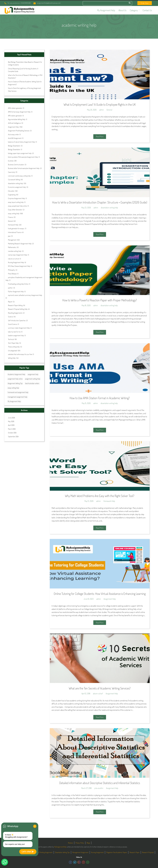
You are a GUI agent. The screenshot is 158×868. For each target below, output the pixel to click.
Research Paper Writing (15, 305)
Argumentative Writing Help (17, 119)
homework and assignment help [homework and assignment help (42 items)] (18, 392)
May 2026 (11, 421)
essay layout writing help (16, 202)
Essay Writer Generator (15, 210)
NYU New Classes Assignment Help (19, 266)
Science (10, 317)
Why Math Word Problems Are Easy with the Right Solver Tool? (100, 496)
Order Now (145, 3)
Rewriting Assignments (15, 313)
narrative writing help (15, 251)
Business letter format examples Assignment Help (24, 168)
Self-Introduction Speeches (17, 320)
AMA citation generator (15, 108)
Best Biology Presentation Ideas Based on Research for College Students (25, 63)
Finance (11, 217)
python (10, 288)
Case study (11, 172)
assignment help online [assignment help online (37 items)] (15, 379)
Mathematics (12, 247)
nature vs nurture (14, 259)
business (11, 161)
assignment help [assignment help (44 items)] (33, 374)
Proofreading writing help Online (18, 284)
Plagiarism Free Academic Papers (117, 852)
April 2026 (11, 425)
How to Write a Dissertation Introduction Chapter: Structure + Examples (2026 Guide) (100, 202)
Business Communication (16, 165)
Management (12, 240)
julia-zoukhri (99, 788)
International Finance (15, 232)
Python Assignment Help (16, 291)
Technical (11, 339)
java (9, 236)
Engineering (12, 195)
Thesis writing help (14, 347)
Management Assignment (80, 852)
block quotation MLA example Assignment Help (23, 157)
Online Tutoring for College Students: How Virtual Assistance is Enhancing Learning (100, 594)
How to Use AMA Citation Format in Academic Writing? (100, 398)
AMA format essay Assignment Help (19, 112)
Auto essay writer (13, 134)
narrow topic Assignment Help (18, 255)
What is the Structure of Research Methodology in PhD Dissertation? (25, 76)
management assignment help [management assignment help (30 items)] (18, 397)
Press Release (12, 274)
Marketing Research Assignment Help (20, 244)
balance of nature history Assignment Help (21, 142)
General (10, 221)
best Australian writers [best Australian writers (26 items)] (32, 383)
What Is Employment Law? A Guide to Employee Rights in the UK (100, 104)
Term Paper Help (13, 343)
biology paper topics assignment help (20, 153)
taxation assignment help (16, 335)
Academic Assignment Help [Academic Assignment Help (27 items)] (16, 374)
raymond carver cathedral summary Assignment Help (25, 295)
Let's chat (28, 852)
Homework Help (13, 225)
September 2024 (13, 436)
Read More (100, 136)
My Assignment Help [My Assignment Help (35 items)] (14, 401)
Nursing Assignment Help (16, 262)
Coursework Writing (14, 180)
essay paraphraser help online (17, 206)
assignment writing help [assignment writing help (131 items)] (33, 379)
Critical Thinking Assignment (44, 852)
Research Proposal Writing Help (18, 309)
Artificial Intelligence (14, 123)
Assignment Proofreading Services (19, 131)
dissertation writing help (15, 183)
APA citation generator (15, 116)
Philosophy (11, 270)
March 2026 (12, 429)
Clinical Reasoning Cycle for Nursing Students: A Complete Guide (23, 70)
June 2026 (11, 418)
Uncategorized (13, 351)
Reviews (70, 843)
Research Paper (135, 852)
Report (10, 302)
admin (102, 110)
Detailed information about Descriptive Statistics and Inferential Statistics (100, 783)
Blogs (88, 843)
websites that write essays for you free (20, 354)
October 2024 (12, 433)
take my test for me (14, 332)
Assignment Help (13, 127)
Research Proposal (148, 852)
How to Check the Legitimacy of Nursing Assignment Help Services (25, 89)
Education (11, 191)
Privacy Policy (80, 843)
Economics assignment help (17, 187)
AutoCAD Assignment (15, 138)
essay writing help (14, 213)
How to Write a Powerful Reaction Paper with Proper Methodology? (100, 300)
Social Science (13, 324)
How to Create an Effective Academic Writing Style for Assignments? (25, 83)
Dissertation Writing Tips (62, 852)
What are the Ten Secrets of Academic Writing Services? (100, 688)
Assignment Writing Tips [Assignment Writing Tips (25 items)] (15, 383)
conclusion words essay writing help (19, 176)
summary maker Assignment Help (19, 328)
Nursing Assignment (97, 852)
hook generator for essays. (16, 228)
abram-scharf (98, 694)
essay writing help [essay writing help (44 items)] (13, 388)
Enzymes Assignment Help (16, 198)
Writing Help (12, 358)
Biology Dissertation (14, 146)
